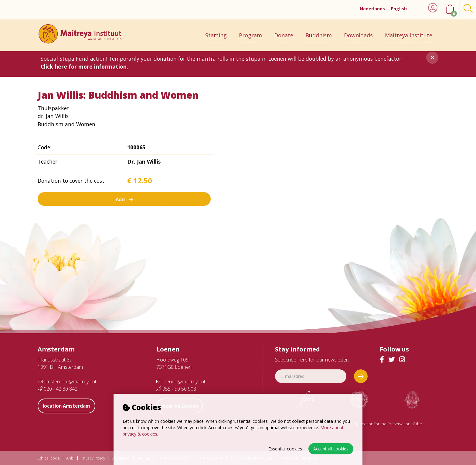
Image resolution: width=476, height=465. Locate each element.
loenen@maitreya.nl (181, 382)
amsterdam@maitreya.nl (67, 382)
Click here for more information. (84, 66)
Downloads (358, 32)
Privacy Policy (93, 458)
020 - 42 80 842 (58, 389)
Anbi (70, 458)
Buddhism (319, 32)
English (399, 9)
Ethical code (49, 458)
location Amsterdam (70, 406)
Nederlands (372, 9)
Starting (216, 32)
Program (250, 32)
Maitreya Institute (409, 32)
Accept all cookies (331, 449)
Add (124, 199)
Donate (284, 32)
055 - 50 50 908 (176, 389)
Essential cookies (285, 449)
